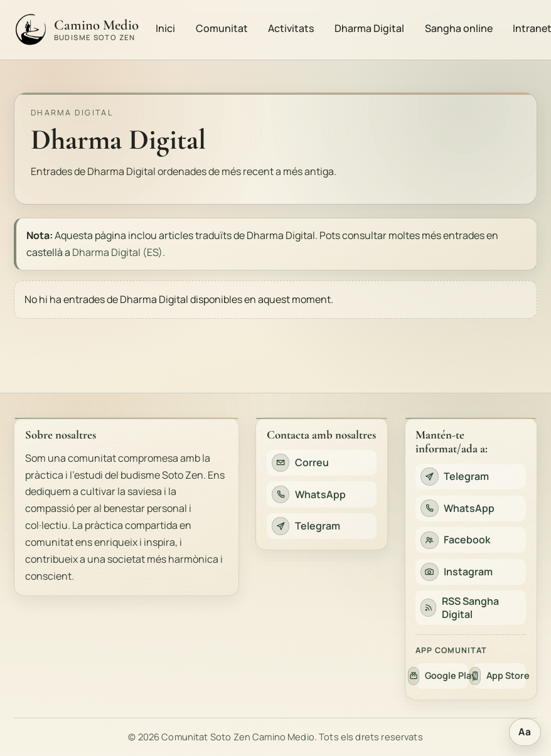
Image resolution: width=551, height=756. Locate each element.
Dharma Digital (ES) (117, 252)
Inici (165, 28)
